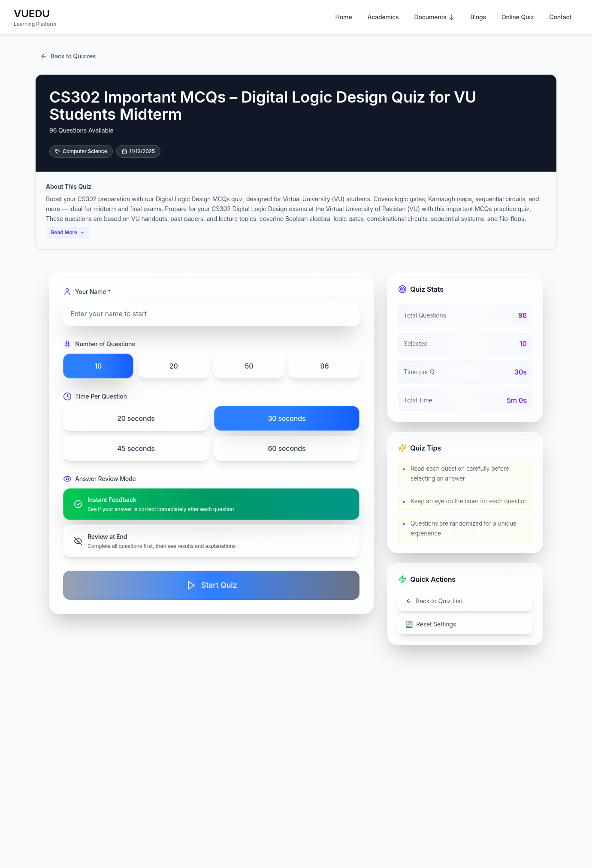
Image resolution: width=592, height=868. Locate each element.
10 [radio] (98, 366)
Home (344, 17)
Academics (383, 17)
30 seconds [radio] (287, 418)
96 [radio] (324, 366)
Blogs (478, 17)
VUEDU (32, 14)
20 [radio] (174, 366)
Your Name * (87, 292)
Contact (560, 17)
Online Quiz (518, 17)
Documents (434, 17)
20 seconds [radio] (136, 418)
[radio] (211, 504)
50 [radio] (249, 366)
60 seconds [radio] (287, 448)
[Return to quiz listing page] (68, 56)
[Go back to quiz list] (465, 601)
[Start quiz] (211, 585)
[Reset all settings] (465, 624)
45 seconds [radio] (136, 448)
